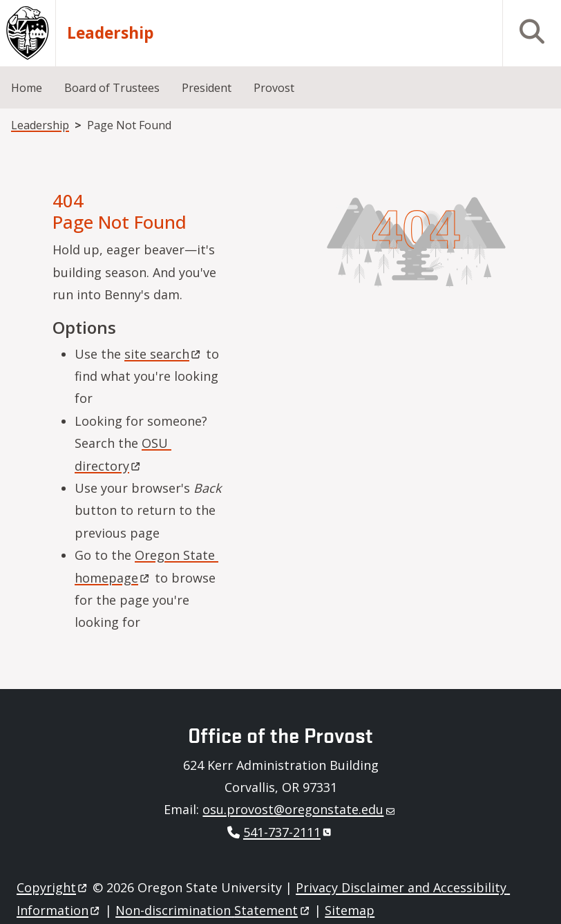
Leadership (111, 34)
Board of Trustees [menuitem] (112, 88)
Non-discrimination (213, 910)
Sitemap (350, 910)
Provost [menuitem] (274, 88)
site (163, 354)
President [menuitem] (207, 88)
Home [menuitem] (27, 88)
